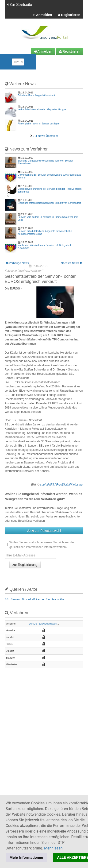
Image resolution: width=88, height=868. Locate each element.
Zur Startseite (19, 5)
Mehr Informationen (26, 858)
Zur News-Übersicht (45, 136)
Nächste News (71, 263)
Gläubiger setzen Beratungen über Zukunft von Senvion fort (49, 203)
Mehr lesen (53, 848)
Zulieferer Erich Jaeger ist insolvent (36, 95)
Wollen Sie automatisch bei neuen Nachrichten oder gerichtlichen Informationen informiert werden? (39, 545)
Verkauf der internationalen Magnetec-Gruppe (42, 110)
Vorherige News (17, 263)
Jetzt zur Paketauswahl (44, 531)
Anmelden (42, 15)
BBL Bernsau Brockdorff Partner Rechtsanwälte (34, 599)
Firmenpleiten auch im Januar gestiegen (39, 124)
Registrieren (69, 15)
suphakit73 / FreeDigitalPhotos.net (62, 485)
